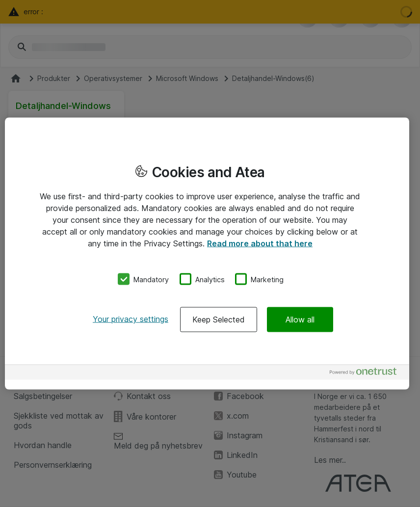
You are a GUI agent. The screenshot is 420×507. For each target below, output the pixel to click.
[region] (207, 253)
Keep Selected (219, 320)
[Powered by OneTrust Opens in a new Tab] (367, 374)
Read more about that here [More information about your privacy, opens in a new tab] (260, 243)
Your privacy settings (131, 319)
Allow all (300, 320)
